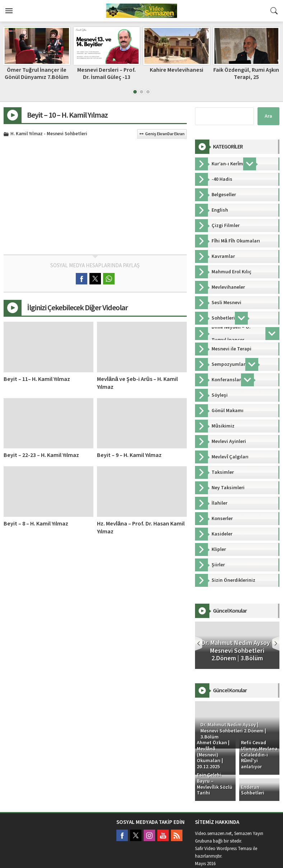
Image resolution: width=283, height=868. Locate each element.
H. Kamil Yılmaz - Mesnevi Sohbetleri (49, 134)
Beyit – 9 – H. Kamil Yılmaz (129, 455)
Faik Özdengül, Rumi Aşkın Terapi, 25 (246, 73)
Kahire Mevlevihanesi (177, 70)
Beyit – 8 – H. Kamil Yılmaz (36, 524)
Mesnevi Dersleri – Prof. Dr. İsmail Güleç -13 (106, 73)
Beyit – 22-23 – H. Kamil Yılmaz (41, 455)
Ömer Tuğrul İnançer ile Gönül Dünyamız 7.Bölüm (37, 73)
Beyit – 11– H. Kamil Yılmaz (37, 379)
